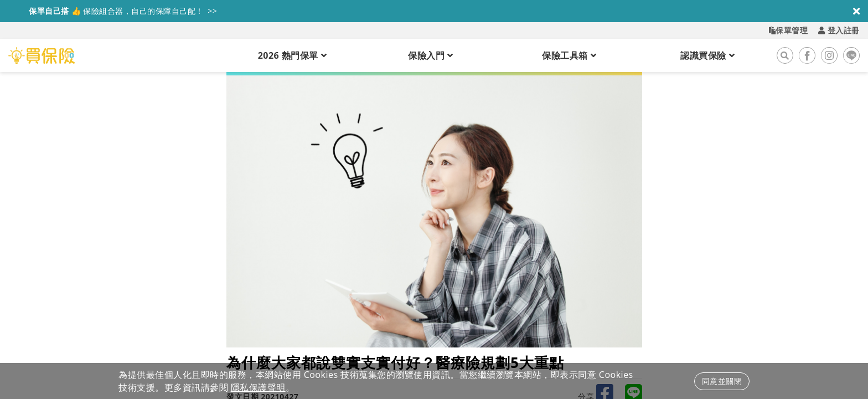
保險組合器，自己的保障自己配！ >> (113, 11)
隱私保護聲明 (258, 387)
